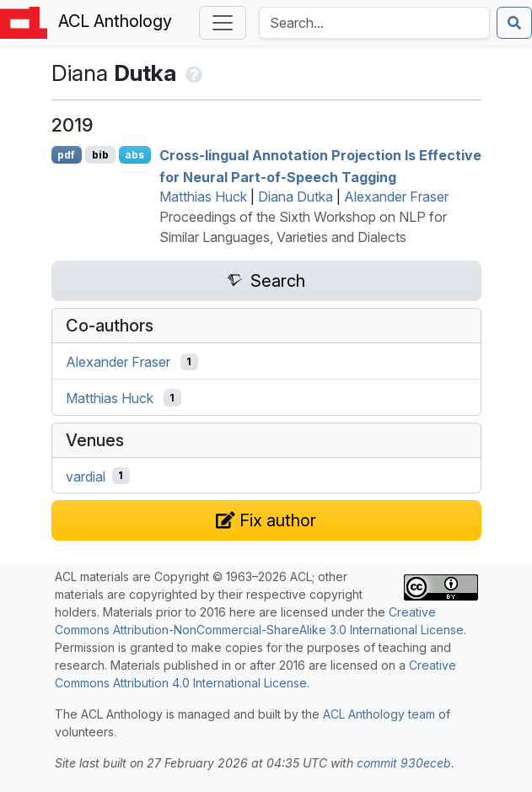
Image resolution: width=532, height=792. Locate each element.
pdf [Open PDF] (66, 155)
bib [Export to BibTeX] (100, 155)
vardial (86, 476)
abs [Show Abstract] (134, 155)
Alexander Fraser (396, 197)
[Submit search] (514, 23)
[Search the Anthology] (374, 23)
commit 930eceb (404, 763)
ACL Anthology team (379, 714)
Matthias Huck (203, 197)
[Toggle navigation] (223, 23)
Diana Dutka (296, 197)
